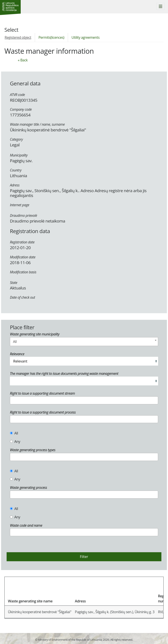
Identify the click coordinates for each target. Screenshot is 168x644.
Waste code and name (26, 525)
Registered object (18, 37)
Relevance (17, 354)
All (14, 433)
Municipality (19, 155)
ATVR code (17, 95)
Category (16, 139)
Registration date (22, 242)
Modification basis (23, 272)
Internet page (20, 205)
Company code (21, 109)
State (14, 283)
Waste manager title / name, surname (37, 124)
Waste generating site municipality (35, 334)
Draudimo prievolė (23, 215)
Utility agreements (86, 37)
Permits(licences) (51, 37)
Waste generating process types (33, 450)
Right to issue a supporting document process (43, 412)
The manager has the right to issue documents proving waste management (64, 374)
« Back (23, 60)
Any (15, 442)
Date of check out (22, 297)
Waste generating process (28, 488)
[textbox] (13, 400)
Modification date (23, 257)
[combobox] (84, 342)
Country (16, 170)
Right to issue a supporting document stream (42, 393)
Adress (15, 185)
